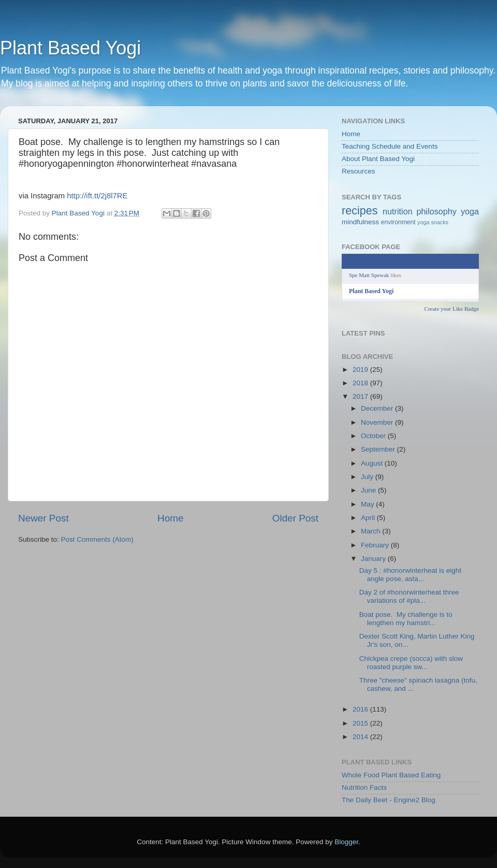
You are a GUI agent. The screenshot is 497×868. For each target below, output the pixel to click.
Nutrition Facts (364, 787)
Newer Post (43, 518)
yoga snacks (433, 222)
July (368, 477)
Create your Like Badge (452, 309)
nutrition (398, 211)
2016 (361, 709)
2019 (361, 370)
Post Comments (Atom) (97, 539)
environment (398, 222)
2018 (361, 383)
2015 (361, 723)
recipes (360, 211)
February (376, 545)
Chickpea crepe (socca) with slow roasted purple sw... (411, 663)
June (369, 490)
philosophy (437, 211)
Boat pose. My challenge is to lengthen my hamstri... (406, 619)
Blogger (346, 842)
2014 (361, 737)
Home (170, 518)
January (374, 559)
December (378, 408)
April (369, 518)
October (374, 436)
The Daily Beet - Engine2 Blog (389, 800)
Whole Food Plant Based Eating (391, 775)
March (371, 531)
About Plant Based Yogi (378, 159)
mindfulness (360, 222)
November (378, 422)
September (379, 449)
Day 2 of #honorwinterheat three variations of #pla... (409, 596)
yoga (470, 211)
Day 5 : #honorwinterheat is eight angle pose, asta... (410, 575)
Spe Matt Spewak (369, 275)
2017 (361, 396)
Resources (359, 171)
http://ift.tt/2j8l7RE (97, 196)
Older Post (295, 518)
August (373, 463)
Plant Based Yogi (70, 48)
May (368, 504)
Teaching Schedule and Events (390, 146)
